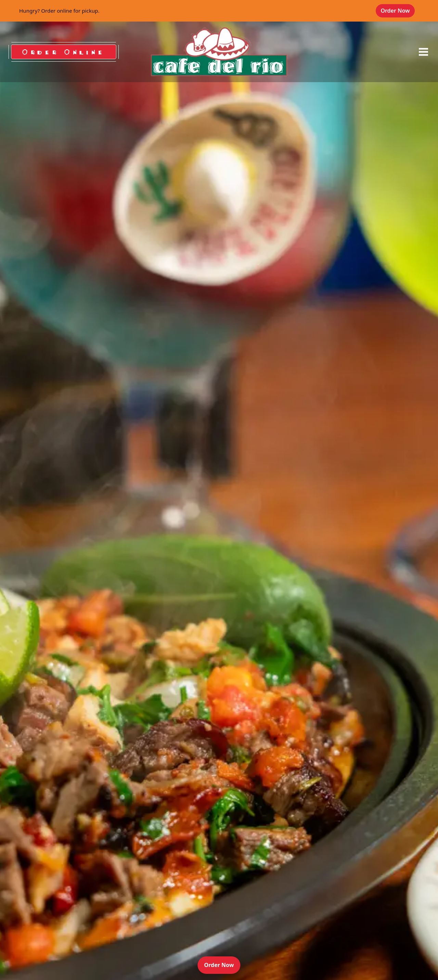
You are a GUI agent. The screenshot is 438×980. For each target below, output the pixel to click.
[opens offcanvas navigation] (423, 52)
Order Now (398, 10)
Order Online (64, 52)
